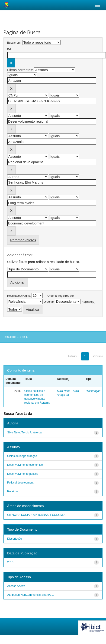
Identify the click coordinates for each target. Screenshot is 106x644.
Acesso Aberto (16, 586)
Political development (20, 483)
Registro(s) (88, 302)
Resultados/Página (19, 296)
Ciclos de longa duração (22, 456)
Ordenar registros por (61, 296)
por (9, 49)
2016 (10, 562)
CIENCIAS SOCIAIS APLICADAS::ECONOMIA (36, 515)
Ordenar (49, 302)
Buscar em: (14, 43)
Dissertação (93, 391)
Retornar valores (23, 240)
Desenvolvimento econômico (25, 465)
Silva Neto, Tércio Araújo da (24, 432)
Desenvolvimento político (23, 474)
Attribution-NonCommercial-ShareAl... (31, 595)
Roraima (12, 491)
